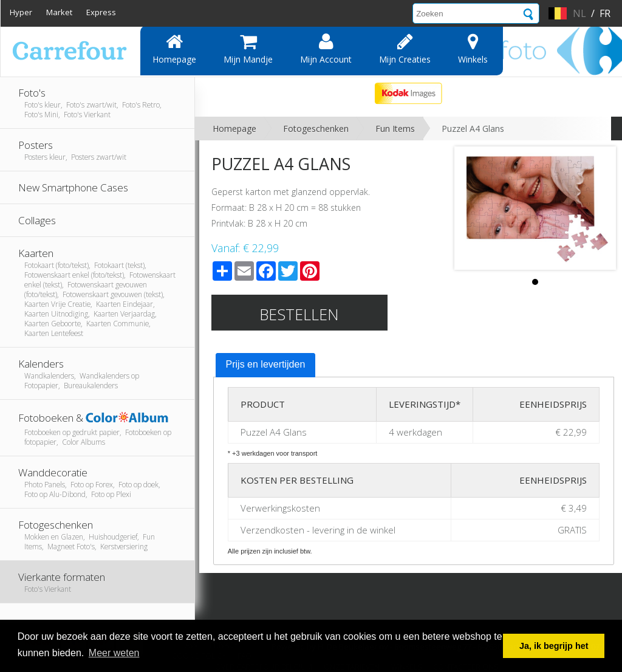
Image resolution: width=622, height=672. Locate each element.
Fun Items (395, 129)
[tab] (266, 365)
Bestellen (299, 314)
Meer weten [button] (114, 653)
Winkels (473, 49)
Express (101, 12)
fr (605, 13)
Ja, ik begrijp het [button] (554, 646)
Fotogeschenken (316, 129)
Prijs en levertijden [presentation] (266, 364)
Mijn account (326, 49)
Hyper (21, 12)
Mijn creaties (405, 49)
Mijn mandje (248, 49)
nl (579, 13)
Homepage (174, 49)
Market (59, 12)
